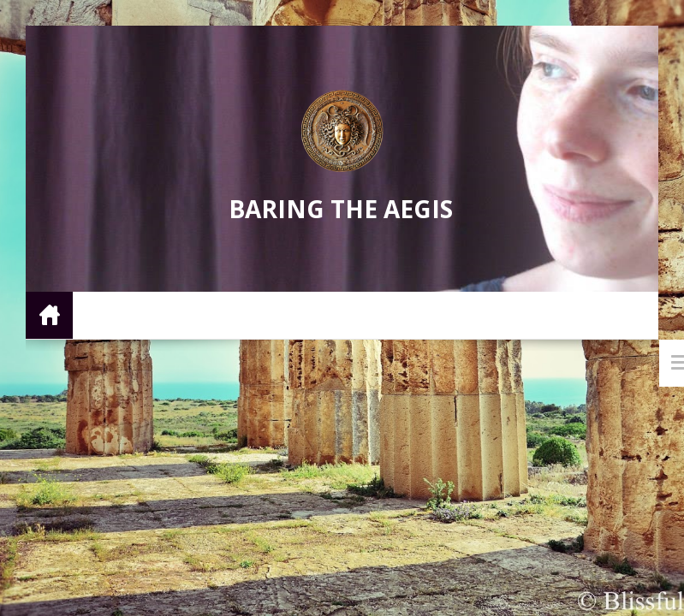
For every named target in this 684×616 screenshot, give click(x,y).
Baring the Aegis (341, 209)
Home (49, 314)
